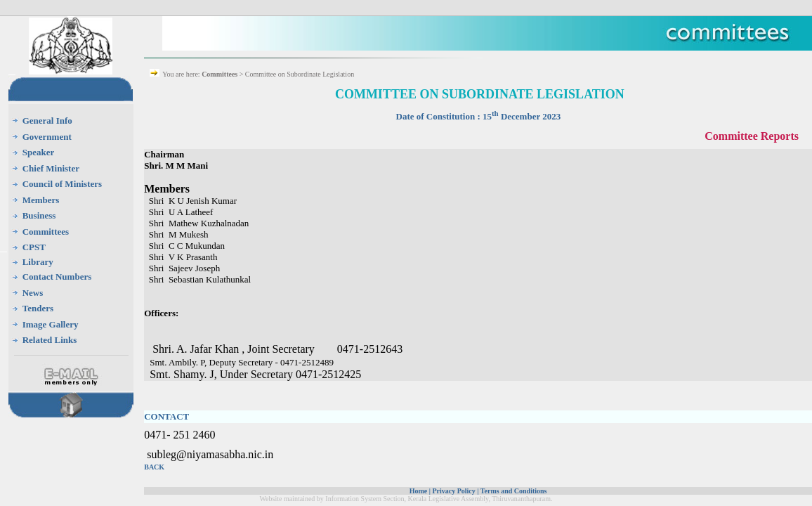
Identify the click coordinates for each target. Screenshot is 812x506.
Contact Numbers (57, 277)
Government (47, 137)
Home (419, 491)
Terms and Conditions (514, 491)
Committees (46, 232)
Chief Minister (51, 168)
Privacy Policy (453, 491)
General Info (47, 121)
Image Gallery (51, 324)
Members (41, 200)
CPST (34, 247)
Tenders (38, 308)
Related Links (50, 340)
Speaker (39, 152)
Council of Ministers (62, 184)
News (33, 293)
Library (38, 262)
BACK (154, 467)
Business (39, 215)
